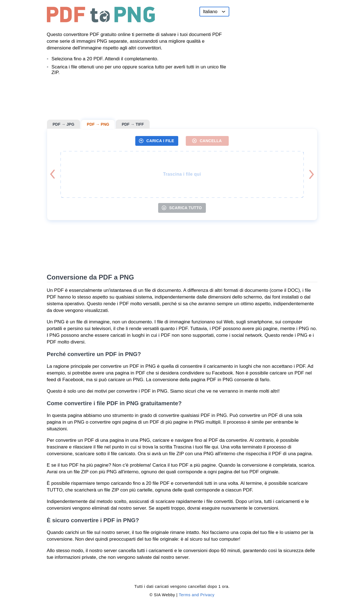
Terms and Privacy (197, 595)
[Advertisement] (276, 42)
